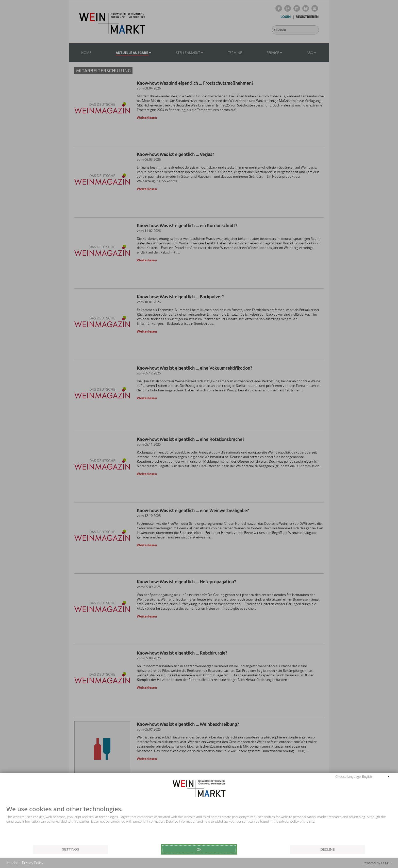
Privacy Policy (33, 863)
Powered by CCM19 (377, 863)
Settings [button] (71, 849)
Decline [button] (328, 849)
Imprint (12, 863)
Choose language (348, 776)
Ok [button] (199, 849)
